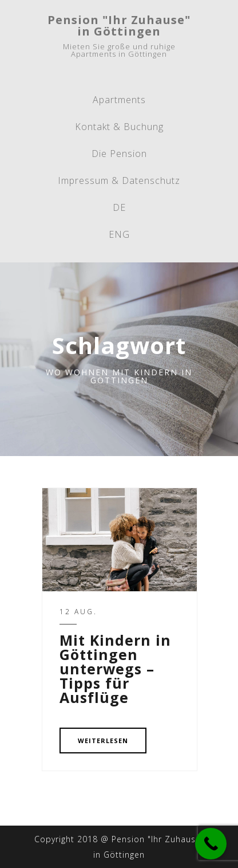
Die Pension (119, 154)
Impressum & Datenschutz (119, 180)
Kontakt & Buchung (119, 127)
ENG (119, 234)
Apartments (119, 100)
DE (119, 207)
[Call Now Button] (211, 844)
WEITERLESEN (103, 741)
